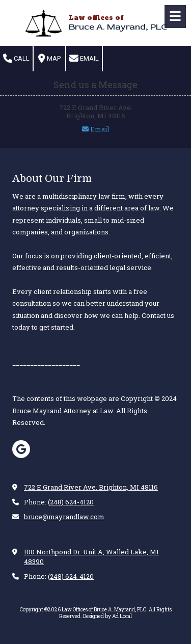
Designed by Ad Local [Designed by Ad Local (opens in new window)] (107, 616)
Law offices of (96, 18)
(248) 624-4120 (71, 502)
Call (16, 59)
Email (84, 59)
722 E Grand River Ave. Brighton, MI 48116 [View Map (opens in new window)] (91, 487)
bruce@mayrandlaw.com (64, 517)
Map (49, 59)
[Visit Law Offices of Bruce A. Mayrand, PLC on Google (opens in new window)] (21, 449)
